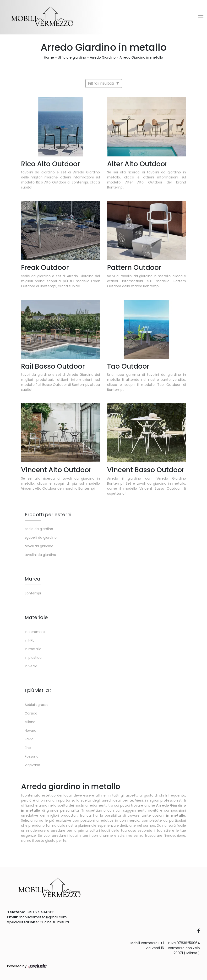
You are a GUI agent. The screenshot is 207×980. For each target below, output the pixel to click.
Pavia (29, 739)
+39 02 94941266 (40, 912)
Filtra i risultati (104, 83)
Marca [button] (33, 579)
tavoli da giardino (39, 546)
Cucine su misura (54, 922)
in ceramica (35, 632)
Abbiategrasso (37, 705)
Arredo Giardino (103, 57)
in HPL (29, 640)
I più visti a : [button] (38, 690)
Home (49, 57)
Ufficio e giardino (72, 57)
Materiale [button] (36, 617)
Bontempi (33, 593)
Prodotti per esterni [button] (48, 515)
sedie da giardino (39, 529)
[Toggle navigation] (201, 17)
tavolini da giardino (40, 555)
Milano (30, 722)
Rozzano (32, 756)
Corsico (31, 713)
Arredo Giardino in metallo (141, 57)
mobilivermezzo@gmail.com (43, 917)
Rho (28, 748)
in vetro (31, 666)
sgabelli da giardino (41, 537)
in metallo (33, 649)
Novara (30, 731)
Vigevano (32, 765)
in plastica (33, 658)
